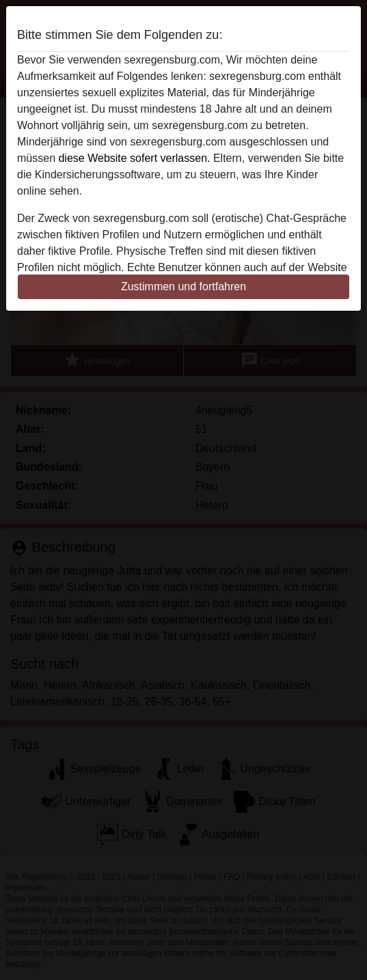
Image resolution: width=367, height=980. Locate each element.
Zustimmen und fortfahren (183, 286)
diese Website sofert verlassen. (134, 158)
